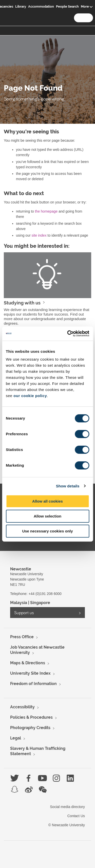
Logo (9, 11)
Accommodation (41, 6)
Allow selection (48, 516)
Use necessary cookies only (47, 531)
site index (39, 235)
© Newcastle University (67, 825)
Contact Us (76, 816)
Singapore (40, 603)
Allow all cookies (48, 501)
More (85, 6)
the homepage (46, 211)
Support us (24, 613)
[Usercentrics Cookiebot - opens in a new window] (68, 334)
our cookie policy (30, 396)
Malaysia (19, 603)
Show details (68, 486)
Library (21, 6)
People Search (67, 6)
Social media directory (67, 807)
